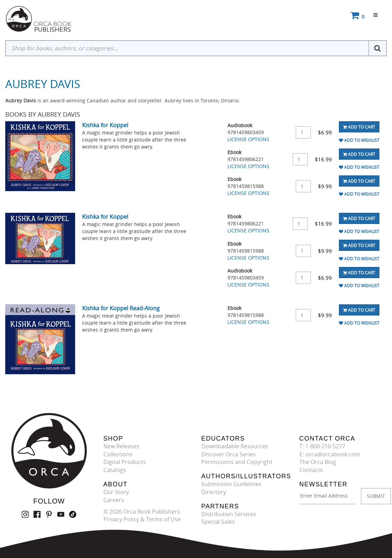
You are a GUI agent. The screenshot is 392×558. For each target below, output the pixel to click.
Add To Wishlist (359, 140)
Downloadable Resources (235, 446)
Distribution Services (229, 514)
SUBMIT (376, 496)
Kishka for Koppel (105, 125)
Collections (118, 454)
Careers (114, 500)
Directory (214, 492)
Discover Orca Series (228, 454)
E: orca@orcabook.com (330, 454)
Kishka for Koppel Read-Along (121, 308)
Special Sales (218, 522)
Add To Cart (359, 127)
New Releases (121, 446)
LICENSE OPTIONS (248, 139)
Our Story (116, 492)
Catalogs (115, 470)
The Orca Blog (318, 462)
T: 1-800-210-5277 (322, 446)
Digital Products (125, 462)
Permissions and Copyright (237, 462)
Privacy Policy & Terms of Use (142, 519)
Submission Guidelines (231, 484)
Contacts (311, 470)
